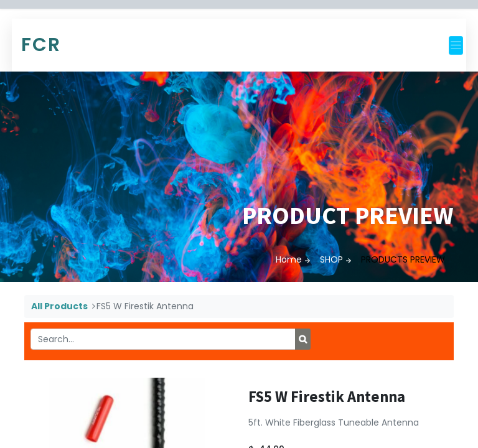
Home (289, 259)
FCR (41, 45)
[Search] (303, 339)
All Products (59, 306)
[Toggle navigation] (456, 45)
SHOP (331, 259)
